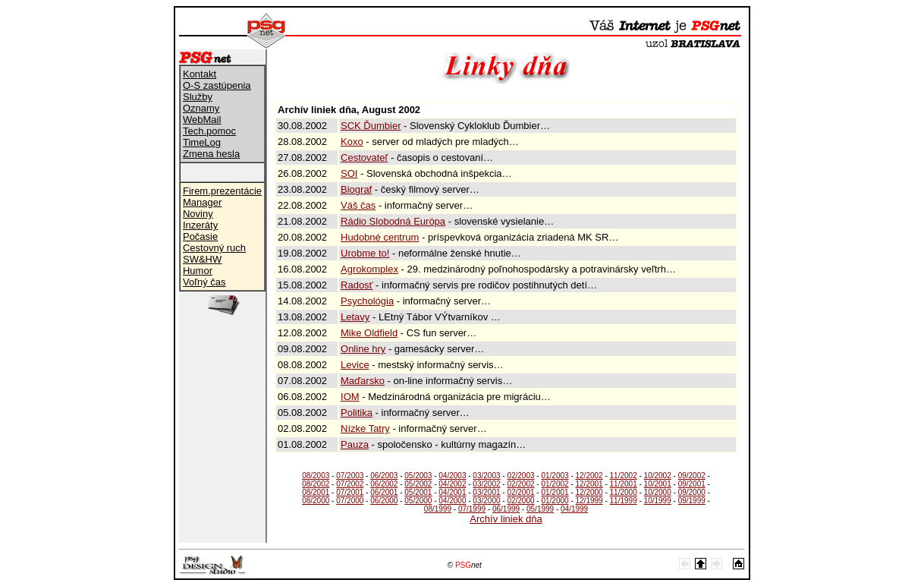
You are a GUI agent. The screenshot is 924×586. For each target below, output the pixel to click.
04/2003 (452, 476)
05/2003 (418, 476)
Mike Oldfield (369, 333)
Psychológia (367, 301)
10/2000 (658, 492)
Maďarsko (363, 381)
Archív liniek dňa (506, 519)
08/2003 (316, 476)
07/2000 (350, 501)
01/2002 (555, 484)
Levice (355, 365)
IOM (350, 397)
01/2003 (555, 476)
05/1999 (540, 509)
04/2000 (452, 501)
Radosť (357, 285)
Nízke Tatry (365, 428)
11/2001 (624, 484)
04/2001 (452, 492)
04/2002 (452, 484)
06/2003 (384, 476)
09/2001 (692, 484)
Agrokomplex (369, 269)
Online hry (363, 349)
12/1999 (589, 501)
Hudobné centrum (380, 237)
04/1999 (574, 509)
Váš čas (358, 205)
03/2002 (486, 484)
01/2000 (555, 501)
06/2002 (384, 484)
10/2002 (658, 476)
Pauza (355, 444)
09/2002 (692, 476)
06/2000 (384, 501)
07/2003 (350, 476)
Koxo (352, 142)
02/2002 (520, 484)
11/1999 (624, 501)
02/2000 (520, 501)
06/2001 (384, 492)
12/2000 (589, 492)
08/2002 (316, 484)
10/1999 (658, 501)
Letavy (355, 317)
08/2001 (316, 492)
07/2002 (350, 484)
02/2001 (520, 492)
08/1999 (438, 509)
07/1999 (472, 509)
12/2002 (589, 476)
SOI (349, 173)
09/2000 (692, 492)
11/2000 (624, 492)
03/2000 (486, 501)
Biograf (356, 189)
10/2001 (658, 484)
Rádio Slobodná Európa (393, 221)
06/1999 (506, 509)
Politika (357, 413)
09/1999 (692, 501)
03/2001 (486, 492)
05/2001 (418, 492)
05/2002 (418, 484)
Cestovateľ (364, 158)
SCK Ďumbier (371, 126)
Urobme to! (365, 253)
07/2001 (350, 492)
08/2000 (316, 501)
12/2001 (589, 484)
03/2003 (486, 476)
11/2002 (624, 476)
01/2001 (555, 492)
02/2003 (520, 476)
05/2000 (418, 501)
